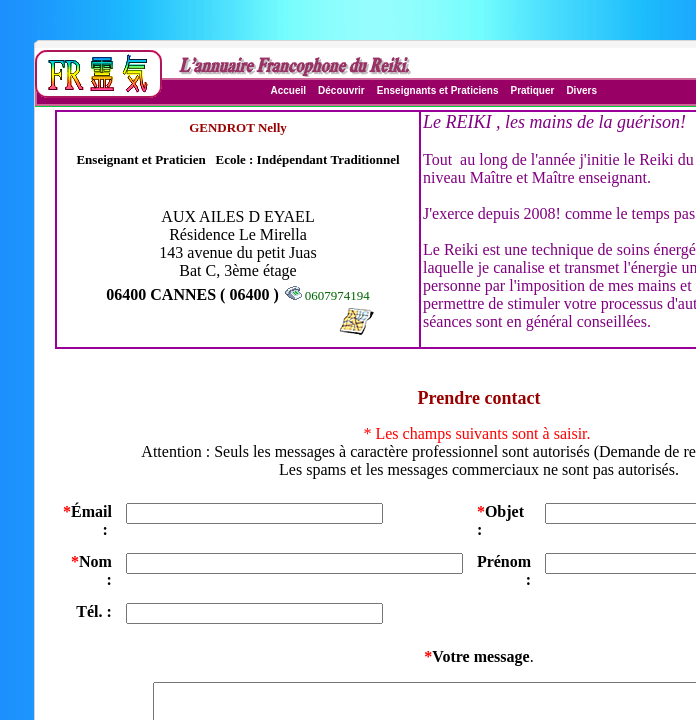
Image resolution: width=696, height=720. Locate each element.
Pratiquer (532, 90)
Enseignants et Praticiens (438, 90)
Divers (581, 90)
